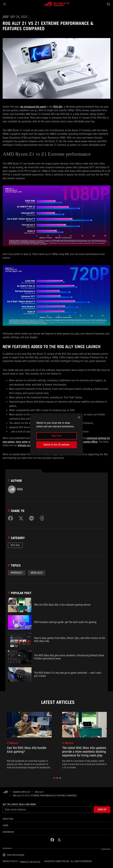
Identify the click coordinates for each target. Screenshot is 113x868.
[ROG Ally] (39, 792)
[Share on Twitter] (21, 518)
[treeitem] (29, 740)
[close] (79, 417)
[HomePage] (5, 792)
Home (5, 825)
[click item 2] (60, 778)
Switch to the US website (56, 445)
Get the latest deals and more (19, 804)
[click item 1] (57, 778)
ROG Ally (58, 107)
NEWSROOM (8, 832)
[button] (5, 4)
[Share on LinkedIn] (31, 518)
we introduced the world (33, 107)
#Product (17, 573)
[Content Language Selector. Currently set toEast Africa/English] (13, 855)
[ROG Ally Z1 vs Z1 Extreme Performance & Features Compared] (45, 796)
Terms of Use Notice (30, 862)
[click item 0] (54, 778)
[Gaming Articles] (21, 792)
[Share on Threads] (42, 518)
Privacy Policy (10, 861)
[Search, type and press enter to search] (108, 4)
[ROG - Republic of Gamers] (57, 4)
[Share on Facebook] (10, 518)
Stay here (56, 436)
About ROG (8, 819)
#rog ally (37, 573)
